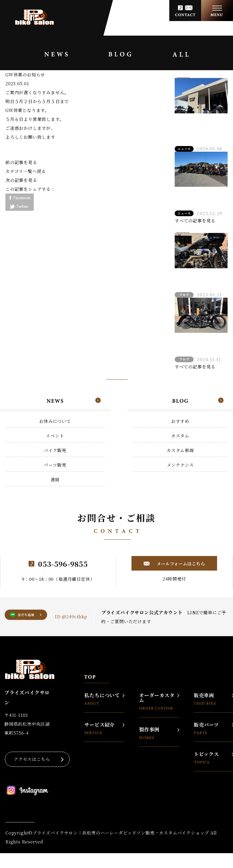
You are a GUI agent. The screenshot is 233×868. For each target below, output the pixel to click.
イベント (55, 436)
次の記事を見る (21, 180)
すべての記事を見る (195, 221)
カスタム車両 (180, 450)
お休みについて (55, 421)
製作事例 (149, 733)
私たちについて (102, 699)
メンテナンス (180, 465)
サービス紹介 (99, 728)
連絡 (55, 479)
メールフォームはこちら (180, 564)
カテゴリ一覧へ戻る (26, 171)
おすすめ (180, 421)
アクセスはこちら (32, 759)
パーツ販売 (55, 465)
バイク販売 (55, 450)
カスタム (180, 436)
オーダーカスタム (157, 701)
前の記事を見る (21, 162)
